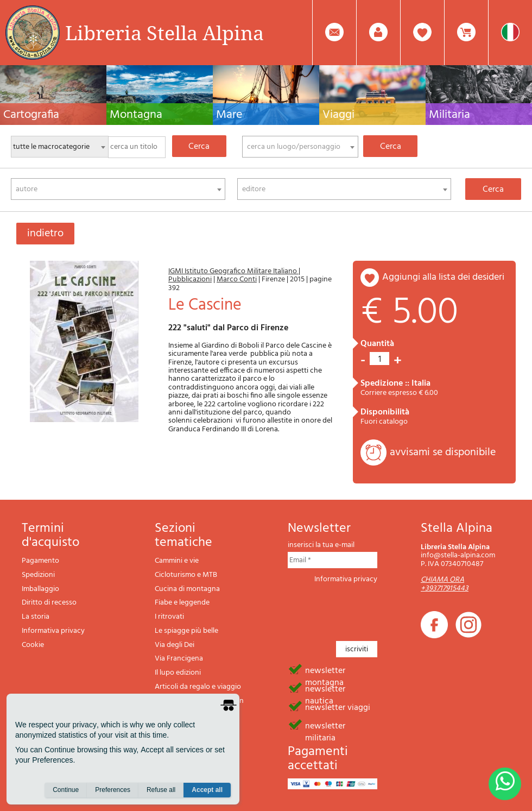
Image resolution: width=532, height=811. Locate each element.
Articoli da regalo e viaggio (198, 687)
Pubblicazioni (190, 279)
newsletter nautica (325, 688)
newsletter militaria (325, 725)
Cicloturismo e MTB (186, 575)
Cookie (33, 645)
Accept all (207, 790)
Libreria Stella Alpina (164, 33)
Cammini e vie (177, 561)
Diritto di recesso (49, 603)
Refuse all (161, 790)
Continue (66, 790)
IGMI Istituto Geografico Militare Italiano (233, 271)
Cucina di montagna (187, 589)
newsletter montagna (325, 670)
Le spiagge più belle (186, 631)
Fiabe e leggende (182, 603)
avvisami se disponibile (443, 452)
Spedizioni (38, 575)
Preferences (113, 790)
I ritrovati (169, 617)
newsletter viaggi (338, 707)
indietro (45, 234)
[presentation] (370, 609)
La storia (36, 617)
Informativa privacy (53, 631)
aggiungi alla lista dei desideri (443, 277)
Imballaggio (40, 589)
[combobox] (300, 147)
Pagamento (40, 561)
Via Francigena (179, 659)
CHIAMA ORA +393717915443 (445, 584)
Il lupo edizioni (178, 673)
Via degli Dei (175, 645)
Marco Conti (237, 279)
